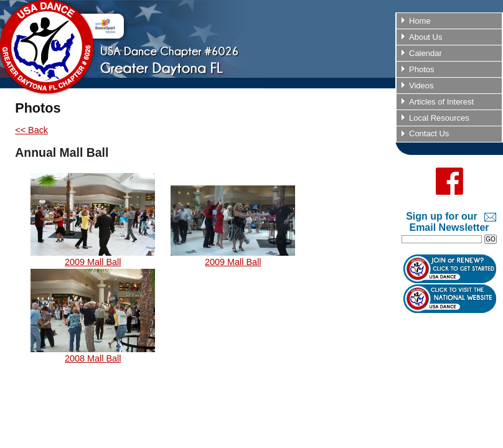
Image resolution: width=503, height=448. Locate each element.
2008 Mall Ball (93, 354)
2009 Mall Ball (93, 257)
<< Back (31, 130)
